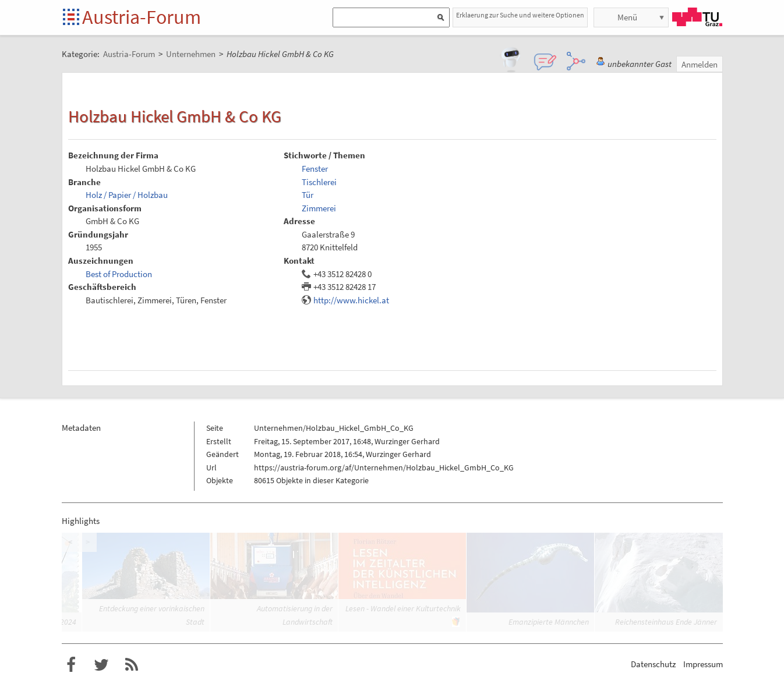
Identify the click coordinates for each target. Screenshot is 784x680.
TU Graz (697, 17)
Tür (308, 195)
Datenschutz (653, 664)
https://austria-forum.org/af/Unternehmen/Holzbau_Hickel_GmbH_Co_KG (384, 467)
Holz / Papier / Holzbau (127, 195)
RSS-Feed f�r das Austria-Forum (132, 665)
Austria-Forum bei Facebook (71, 665)
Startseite (72, 18)
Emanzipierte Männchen (549, 622)
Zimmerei (319, 208)
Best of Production (119, 274)
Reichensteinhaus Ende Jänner (666, 622)
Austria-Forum (142, 17)
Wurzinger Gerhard (407, 441)
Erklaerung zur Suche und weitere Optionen (520, 15)
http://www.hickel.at (351, 300)
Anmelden (700, 64)
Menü (627, 17)
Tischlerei (319, 182)
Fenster (315, 169)
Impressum (703, 664)
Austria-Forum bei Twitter (101, 665)
